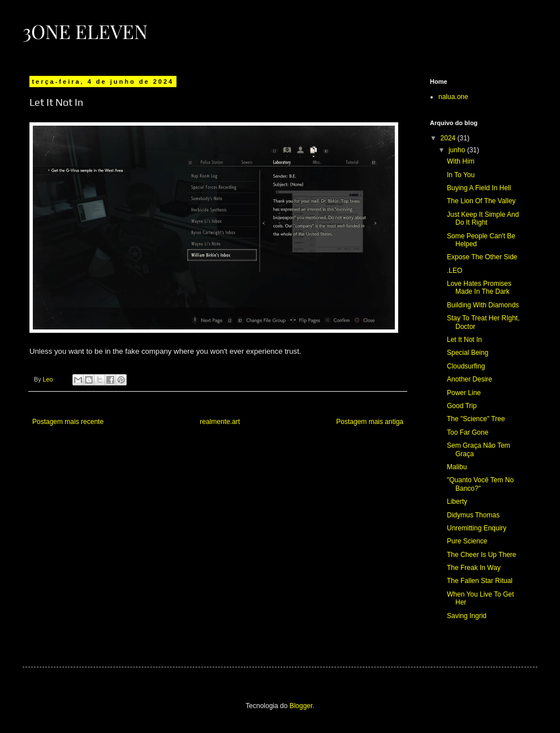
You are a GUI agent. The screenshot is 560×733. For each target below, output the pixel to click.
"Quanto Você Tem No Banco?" (480, 484)
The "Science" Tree (476, 419)
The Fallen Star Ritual (480, 581)
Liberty (457, 501)
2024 (449, 138)
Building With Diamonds (483, 305)
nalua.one (453, 97)
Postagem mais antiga (370, 422)
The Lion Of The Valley (481, 201)
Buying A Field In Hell (479, 188)
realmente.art (220, 422)
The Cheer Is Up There (482, 555)
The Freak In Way (474, 568)
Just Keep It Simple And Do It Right (483, 218)
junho (458, 150)
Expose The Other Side (482, 257)
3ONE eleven (85, 31)
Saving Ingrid (467, 616)
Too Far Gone (468, 432)
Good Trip (462, 406)
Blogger (301, 706)
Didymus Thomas (473, 515)
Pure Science (467, 541)
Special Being (468, 353)
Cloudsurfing (466, 366)
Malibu (457, 467)
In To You (461, 175)
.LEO (455, 271)
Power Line (464, 393)
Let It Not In (464, 340)
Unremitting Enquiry (477, 528)
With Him (461, 161)
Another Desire (469, 379)
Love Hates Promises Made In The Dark (479, 288)
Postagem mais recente (68, 422)
